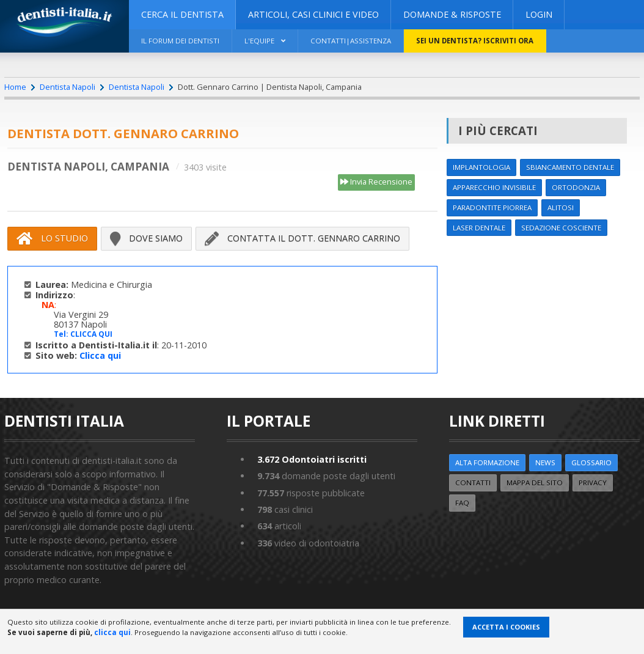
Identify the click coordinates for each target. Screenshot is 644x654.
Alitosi (561, 208)
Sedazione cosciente (561, 228)
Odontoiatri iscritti (312, 459)
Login (539, 14)
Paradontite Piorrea (492, 208)
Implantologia (481, 167)
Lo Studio (52, 238)
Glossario (591, 462)
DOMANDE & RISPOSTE (452, 14)
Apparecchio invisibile (494, 187)
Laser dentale (479, 228)
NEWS (545, 462)
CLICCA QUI (91, 334)
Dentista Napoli (68, 87)
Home (15, 87)
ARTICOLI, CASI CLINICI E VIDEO (313, 14)
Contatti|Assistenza (351, 41)
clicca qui (112, 632)
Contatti (473, 483)
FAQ (462, 503)
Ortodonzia (576, 187)
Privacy (593, 483)
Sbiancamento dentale (570, 167)
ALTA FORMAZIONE (487, 462)
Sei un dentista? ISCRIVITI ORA (475, 41)
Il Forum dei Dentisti (180, 41)
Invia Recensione (376, 182)
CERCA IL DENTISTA (182, 14)
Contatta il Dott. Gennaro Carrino (302, 238)
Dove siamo (146, 238)
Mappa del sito (535, 483)
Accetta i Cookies (506, 627)
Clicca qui (100, 355)
